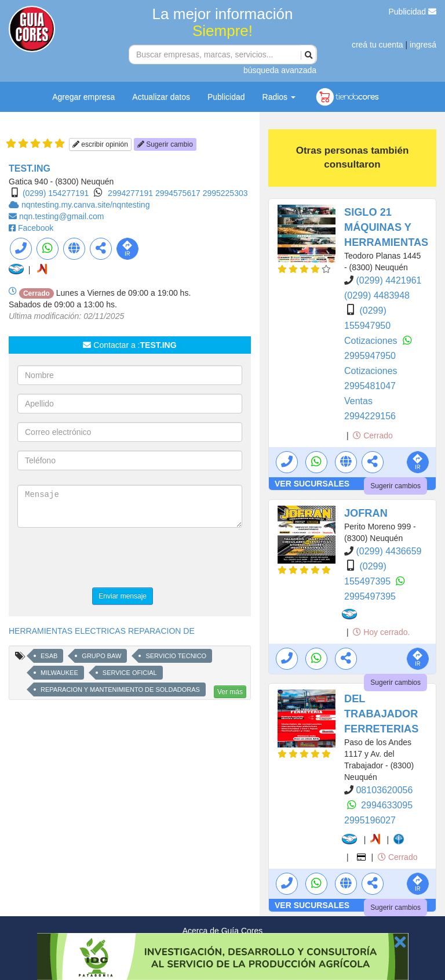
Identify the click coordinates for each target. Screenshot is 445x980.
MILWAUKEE (59, 673)
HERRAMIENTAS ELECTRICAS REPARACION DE (102, 631)
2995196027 (370, 820)
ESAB (49, 656)
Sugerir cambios (395, 486)
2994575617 (179, 193)
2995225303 (225, 193)
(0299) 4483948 (377, 295)
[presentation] (105, 559)
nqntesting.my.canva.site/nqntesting (86, 205)
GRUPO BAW (101, 656)
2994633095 (387, 805)
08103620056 (384, 790)
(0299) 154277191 (56, 193)
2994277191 (132, 193)
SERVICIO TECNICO (176, 656)
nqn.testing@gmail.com (62, 216)
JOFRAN (366, 513)
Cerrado (373, 435)
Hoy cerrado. (381, 632)
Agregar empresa (83, 97)
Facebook (36, 228)
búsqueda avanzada (280, 70)
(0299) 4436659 (389, 551)
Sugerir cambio (165, 144)
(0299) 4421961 (389, 280)
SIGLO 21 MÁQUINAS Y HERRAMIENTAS (386, 227)
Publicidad (413, 12)
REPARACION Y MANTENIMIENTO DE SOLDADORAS (120, 689)
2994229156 (370, 416)
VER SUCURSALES (312, 484)
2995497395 (370, 596)
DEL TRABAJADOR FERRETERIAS (381, 714)
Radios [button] (279, 97)
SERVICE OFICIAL (130, 673)
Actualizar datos (161, 97)
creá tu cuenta (377, 45)
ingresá (423, 45)
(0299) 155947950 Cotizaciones (372, 326)
